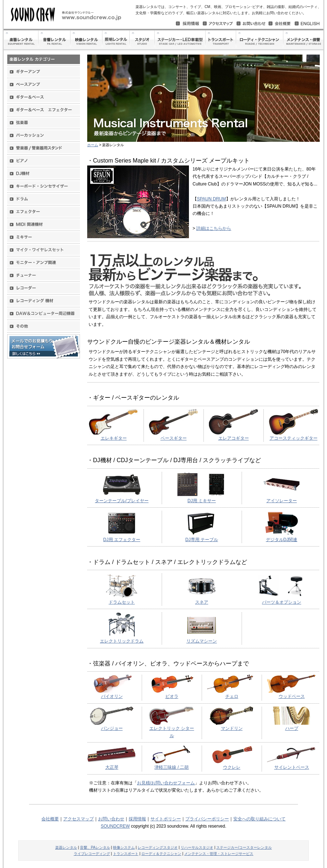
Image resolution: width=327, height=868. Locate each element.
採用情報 (137, 819)
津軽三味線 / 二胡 (171, 767)
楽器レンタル (66, 847)
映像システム (124, 847)
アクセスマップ (78, 819)
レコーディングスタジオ (158, 847)
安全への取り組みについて (259, 819)
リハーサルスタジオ (197, 847)
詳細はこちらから (214, 228)
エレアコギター (234, 438)
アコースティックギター (294, 438)
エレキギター (114, 438)
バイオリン (112, 696)
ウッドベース (292, 696)
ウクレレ (232, 767)
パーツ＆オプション (282, 602)
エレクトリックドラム (122, 641)
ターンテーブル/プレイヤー (122, 501)
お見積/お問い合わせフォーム (166, 783)
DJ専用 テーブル (202, 540)
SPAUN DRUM (211, 199)
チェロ (232, 696)
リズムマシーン (202, 641)
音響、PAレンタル (95, 847)
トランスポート (126, 854)
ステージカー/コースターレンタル (244, 847)
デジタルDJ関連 (282, 540)
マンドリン (232, 728)
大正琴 (112, 767)
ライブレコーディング (92, 854)
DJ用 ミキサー (202, 501)
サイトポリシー (166, 819)
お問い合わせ (111, 819)
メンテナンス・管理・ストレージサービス (219, 854)
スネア (202, 602)
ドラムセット (122, 602)
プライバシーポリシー (207, 819)
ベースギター (174, 438)
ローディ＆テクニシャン (161, 854)
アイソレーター (282, 501)
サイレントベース (292, 767)
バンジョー (112, 728)
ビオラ (172, 696)
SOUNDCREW (115, 826)
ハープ (292, 728)
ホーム (93, 145)
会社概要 (50, 819)
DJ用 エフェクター (122, 540)
